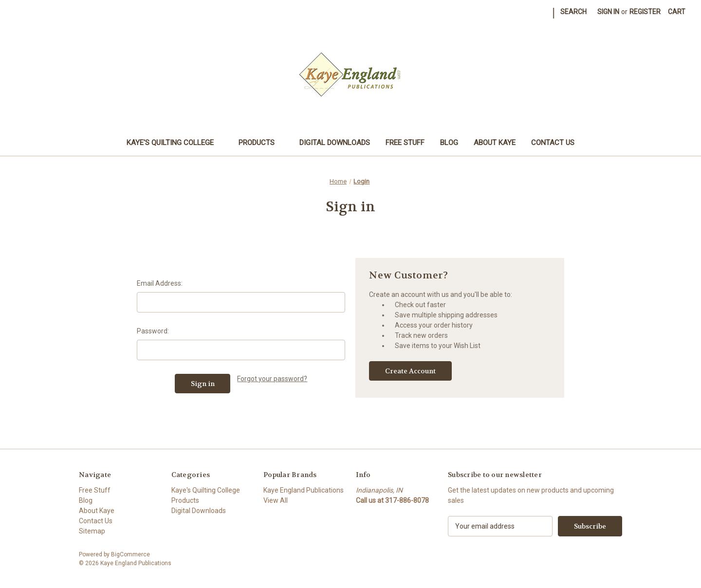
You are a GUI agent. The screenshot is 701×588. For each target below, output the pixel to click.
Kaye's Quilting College (175, 143)
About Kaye (495, 143)
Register (645, 12)
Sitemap (92, 531)
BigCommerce (130, 554)
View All (276, 500)
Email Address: (160, 283)
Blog (449, 143)
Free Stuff (405, 143)
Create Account (410, 371)
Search (573, 12)
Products (261, 143)
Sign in (608, 12)
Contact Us (553, 143)
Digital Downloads (335, 143)
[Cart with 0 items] (677, 12)
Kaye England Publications (304, 490)
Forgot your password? (272, 379)
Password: (153, 331)
